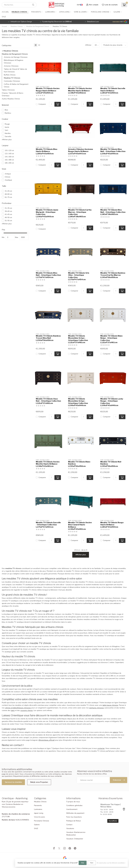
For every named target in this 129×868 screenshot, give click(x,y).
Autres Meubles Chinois (11, 99)
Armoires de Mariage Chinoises (16, 57)
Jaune (7, 127)
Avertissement (72, 809)
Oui (83, 863)
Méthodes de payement (75, 813)
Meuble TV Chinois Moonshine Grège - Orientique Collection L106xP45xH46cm (78, 402)
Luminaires (50, 12)
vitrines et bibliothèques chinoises (18, 708)
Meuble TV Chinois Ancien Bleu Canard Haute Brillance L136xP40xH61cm (80, 526)
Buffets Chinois (10, 75)
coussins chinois (27, 710)
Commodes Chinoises (12, 81)
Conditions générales (74, 805)
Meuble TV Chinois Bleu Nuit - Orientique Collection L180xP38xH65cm (113, 212)
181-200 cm (9, 163)
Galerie (117, 12)
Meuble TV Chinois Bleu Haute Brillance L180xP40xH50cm (47, 151)
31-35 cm (8, 208)
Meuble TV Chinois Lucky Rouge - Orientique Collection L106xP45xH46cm (112, 402)
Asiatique (8, 180)
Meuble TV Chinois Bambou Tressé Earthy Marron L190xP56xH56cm (113, 275)
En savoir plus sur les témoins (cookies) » (111, 863)
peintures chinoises (97, 708)
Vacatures (70, 828)
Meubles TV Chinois (60, 26)
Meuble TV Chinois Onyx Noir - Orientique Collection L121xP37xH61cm (48, 401)
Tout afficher (113, 821)
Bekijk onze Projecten (39, 782)
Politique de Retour (74, 821)
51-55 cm (8, 221)
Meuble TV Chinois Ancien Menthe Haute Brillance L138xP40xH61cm (48, 464)
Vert (6, 130)
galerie (115, 732)
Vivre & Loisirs (80, 12)
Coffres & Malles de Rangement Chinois (16, 85)
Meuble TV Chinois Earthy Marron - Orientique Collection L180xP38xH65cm (80, 213)
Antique (8, 174)
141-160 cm (9, 157)
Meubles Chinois (19, 12)
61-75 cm (8, 197)
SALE (4, 17)
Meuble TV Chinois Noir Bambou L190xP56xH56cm (111, 464)
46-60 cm (8, 194)
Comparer (42, 104)
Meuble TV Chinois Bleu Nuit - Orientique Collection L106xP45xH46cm (113, 151)
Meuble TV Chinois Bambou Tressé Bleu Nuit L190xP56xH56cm (48, 338)
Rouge (7, 124)
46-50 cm (8, 217)
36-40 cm (8, 211)
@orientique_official (47, 740)
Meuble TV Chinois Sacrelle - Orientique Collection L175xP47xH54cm (48, 525)
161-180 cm (9, 160)
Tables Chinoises (8, 90)
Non (92, 863)
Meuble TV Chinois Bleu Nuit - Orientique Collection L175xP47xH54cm (48, 275)
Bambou (8, 113)
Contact (69, 825)
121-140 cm (9, 154)
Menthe (8, 133)
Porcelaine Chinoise (100, 12)
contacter (101, 748)
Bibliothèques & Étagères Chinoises (14, 62)
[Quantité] (51, 104)
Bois (6, 110)
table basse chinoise (110, 705)
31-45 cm (8, 191)
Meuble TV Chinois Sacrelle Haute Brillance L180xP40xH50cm (113, 91)
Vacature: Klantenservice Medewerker (76, 834)
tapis (13, 710)
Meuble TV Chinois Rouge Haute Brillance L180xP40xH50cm (112, 525)
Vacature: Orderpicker (75, 839)
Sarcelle (8, 136)
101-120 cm (9, 150)
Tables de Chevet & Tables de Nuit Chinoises (15, 70)
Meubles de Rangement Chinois (38, 26)
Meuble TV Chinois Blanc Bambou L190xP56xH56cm (79, 464)
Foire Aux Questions (74, 817)
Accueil (5, 12)
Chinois (8, 177)
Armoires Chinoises (11, 66)
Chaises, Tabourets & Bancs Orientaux (13, 94)
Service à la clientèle (13, 782)
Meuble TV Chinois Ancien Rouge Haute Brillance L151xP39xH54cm (48, 91)
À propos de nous (73, 802)
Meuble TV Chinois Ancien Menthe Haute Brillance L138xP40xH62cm (80, 91)
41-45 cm (8, 214)
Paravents (36, 12)
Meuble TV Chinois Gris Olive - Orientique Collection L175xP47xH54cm (79, 276)
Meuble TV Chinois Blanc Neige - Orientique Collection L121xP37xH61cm (111, 339)
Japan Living (64, 12)
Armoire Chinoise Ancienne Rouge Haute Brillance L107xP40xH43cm (81, 151)
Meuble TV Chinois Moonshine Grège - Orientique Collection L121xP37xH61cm (78, 339)
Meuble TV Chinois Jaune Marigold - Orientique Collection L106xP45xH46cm (47, 213)
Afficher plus (7, 140)
